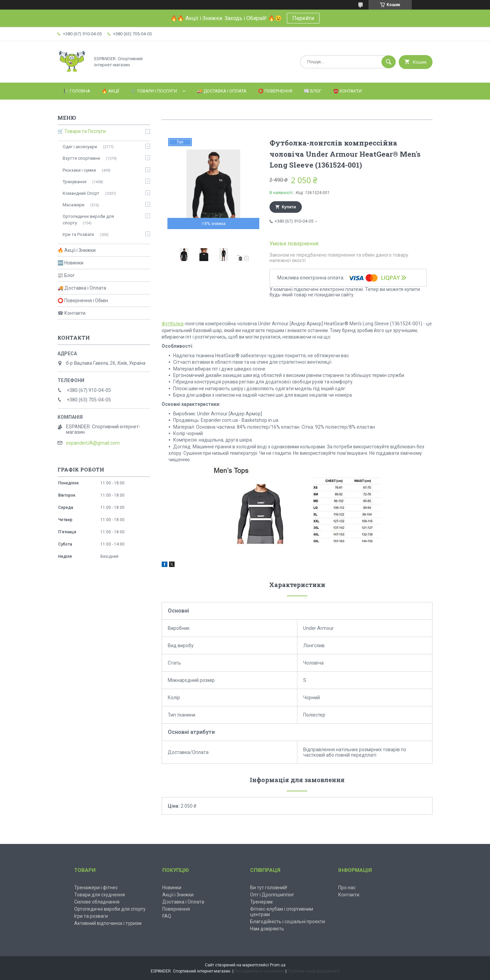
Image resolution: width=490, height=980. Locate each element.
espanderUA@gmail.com (93, 443)
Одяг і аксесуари (80, 147)
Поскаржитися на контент (259, 971)
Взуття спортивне (81, 158)
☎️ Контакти (347, 91)
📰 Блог (313, 91)
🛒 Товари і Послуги (154, 91)
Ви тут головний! (269, 888)
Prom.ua (278, 965)
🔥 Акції (110, 91)
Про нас (347, 888)
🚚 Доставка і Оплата (222, 91)
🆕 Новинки (70, 263)
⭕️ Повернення (275, 91)
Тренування (75, 182)
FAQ (167, 916)
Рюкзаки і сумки (79, 170)
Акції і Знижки (178, 895)
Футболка (173, 324)
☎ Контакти (71, 313)
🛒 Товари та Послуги (82, 131)
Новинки (172, 888)
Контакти (349, 895)
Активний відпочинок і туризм (108, 923)
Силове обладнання (97, 902)
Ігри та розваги (91, 916)
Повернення (176, 909)
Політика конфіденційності (314, 971)
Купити (289, 207)
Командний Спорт (81, 193)
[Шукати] (389, 62)
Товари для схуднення (100, 895)
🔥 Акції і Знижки (77, 250)
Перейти (303, 18)
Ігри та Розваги (78, 234)
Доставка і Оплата (183, 902)
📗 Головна (77, 91)
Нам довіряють (267, 929)
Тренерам (261, 902)
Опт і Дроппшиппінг (272, 895)
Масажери (73, 205)
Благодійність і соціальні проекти (288, 922)
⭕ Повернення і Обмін (83, 300)
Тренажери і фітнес (96, 888)
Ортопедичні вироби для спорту (88, 219)
